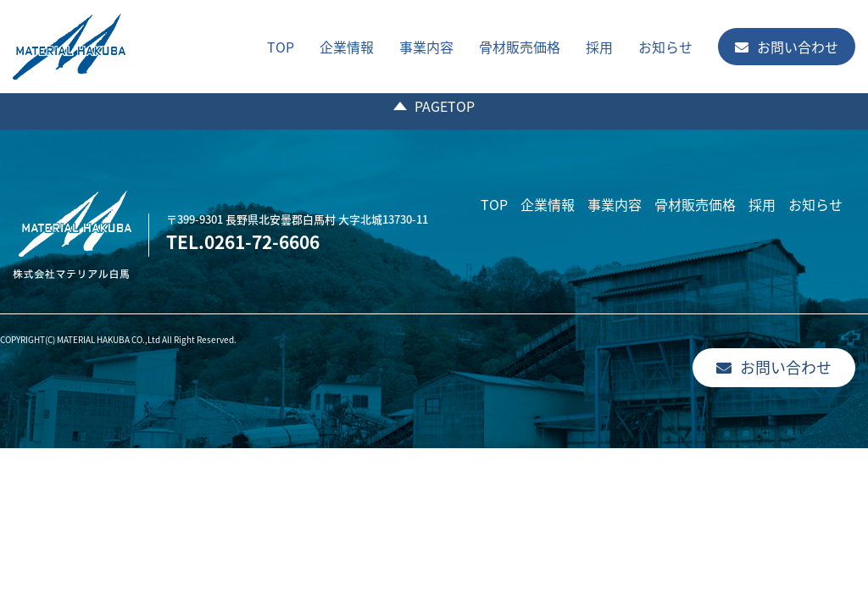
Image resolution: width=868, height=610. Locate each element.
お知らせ (665, 47)
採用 (599, 47)
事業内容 (426, 47)
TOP (281, 47)
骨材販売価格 (520, 47)
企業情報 (347, 47)
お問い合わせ (787, 47)
